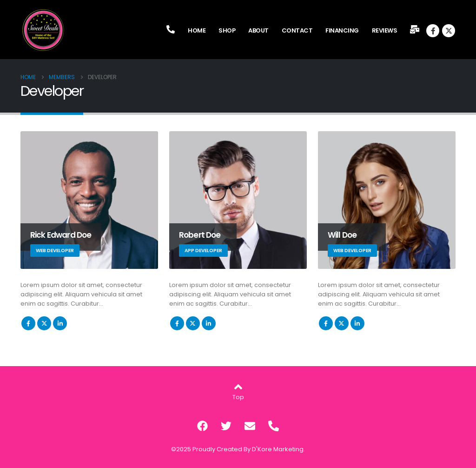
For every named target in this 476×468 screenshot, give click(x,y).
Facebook (28, 323)
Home (197, 30)
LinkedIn (60, 323)
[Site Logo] (44, 30)
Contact (297, 30)
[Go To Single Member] (89, 200)
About (258, 30)
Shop (227, 30)
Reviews (385, 30)
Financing (342, 30)
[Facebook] (433, 31)
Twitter (44, 323)
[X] (449, 31)
